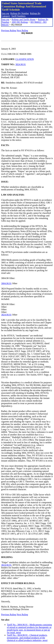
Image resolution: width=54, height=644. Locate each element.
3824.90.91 (21, 64)
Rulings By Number (20, 13)
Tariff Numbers (18, 16)
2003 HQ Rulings (20, 22)
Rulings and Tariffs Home (24, 19)
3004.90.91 (6, 283)
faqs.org (5, 13)
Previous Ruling (9, 30)
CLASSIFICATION (25, 59)
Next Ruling (22, 30)
